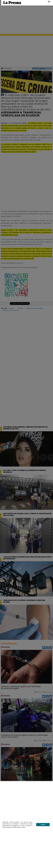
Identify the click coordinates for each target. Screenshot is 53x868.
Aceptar (43, 825)
